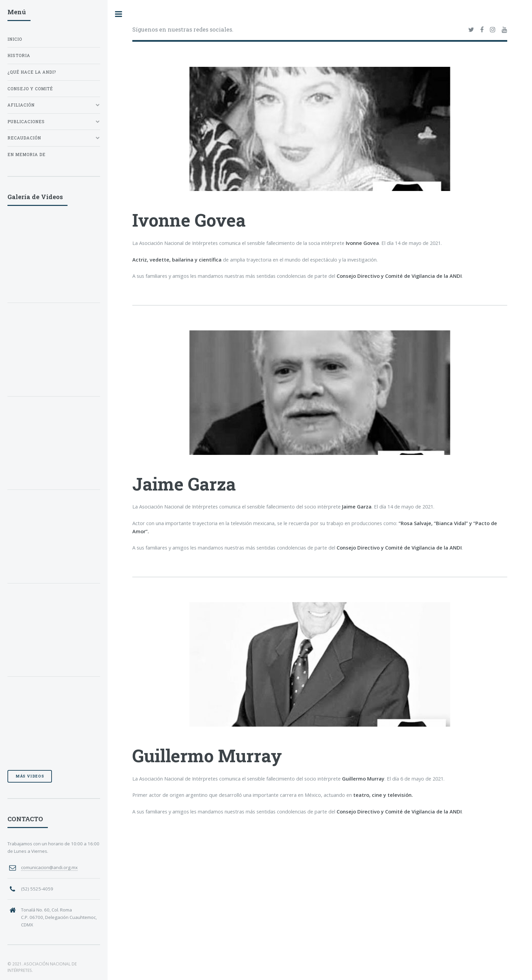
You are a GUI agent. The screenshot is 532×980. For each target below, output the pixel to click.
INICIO (15, 39)
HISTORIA (19, 55)
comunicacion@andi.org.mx (49, 867)
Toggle (119, 14)
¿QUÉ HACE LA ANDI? (32, 72)
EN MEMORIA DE (26, 155)
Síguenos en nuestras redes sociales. (183, 29)
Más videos (30, 776)
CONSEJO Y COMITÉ (30, 89)
